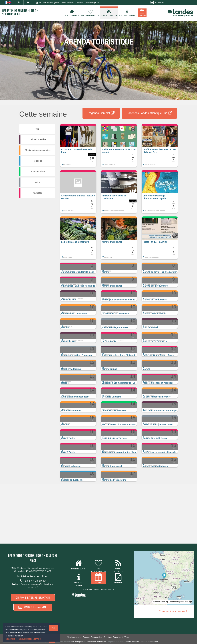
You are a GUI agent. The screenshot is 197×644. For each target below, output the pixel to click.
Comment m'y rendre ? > (174, 611)
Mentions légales (74, 637)
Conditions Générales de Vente (116, 637)
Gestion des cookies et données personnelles (23, 639)
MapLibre (184, 602)
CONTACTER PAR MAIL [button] (33, 607)
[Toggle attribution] (191, 602)
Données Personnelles (92, 637)
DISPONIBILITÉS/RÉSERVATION (33, 598)
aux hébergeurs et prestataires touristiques (89, 642)
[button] (78, 147)
